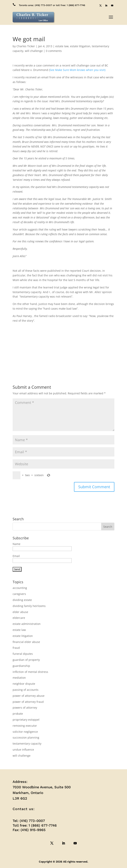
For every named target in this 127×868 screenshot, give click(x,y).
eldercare (19, 618)
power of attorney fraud (28, 702)
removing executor (25, 726)
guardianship (21, 666)
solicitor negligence (25, 732)
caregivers (19, 594)
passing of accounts (26, 690)
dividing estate (22, 600)
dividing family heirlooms (29, 606)
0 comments (54, 51)
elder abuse (20, 612)
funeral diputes (23, 654)
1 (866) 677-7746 (76, 5)
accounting (20, 588)
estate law (62, 46)
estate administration (27, 624)
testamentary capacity (27, 744)
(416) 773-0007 (43, 5)
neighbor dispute (24, 684)
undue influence (23, 750)
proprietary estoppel (26, 720)
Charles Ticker (26, 46)
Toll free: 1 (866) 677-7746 (35, 825)
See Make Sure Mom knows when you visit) (78, 70)
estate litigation (80, 46)
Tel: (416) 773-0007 (29, 821)
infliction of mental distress (30, 672)
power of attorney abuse (29, 696)
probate (18, 714)
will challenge (34, 51)
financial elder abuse (26, 642)
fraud (16, 648)
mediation (19, 678)
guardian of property (26, 660)
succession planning (26, 737)
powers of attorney (25, 708)
